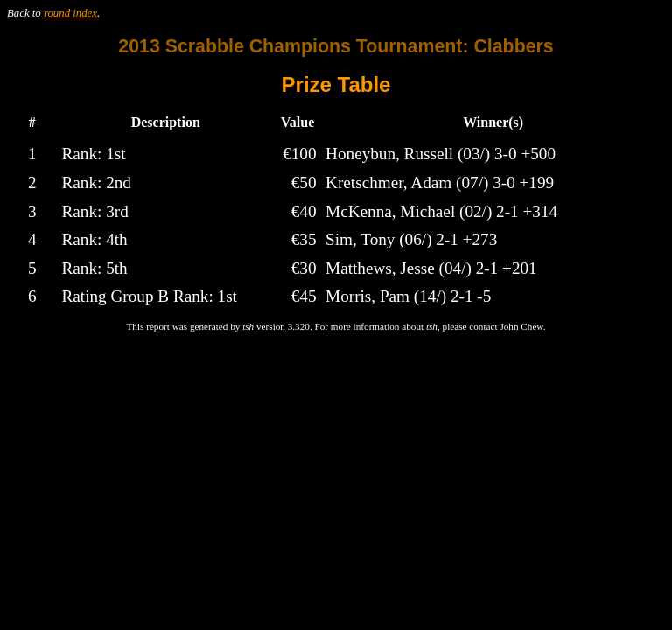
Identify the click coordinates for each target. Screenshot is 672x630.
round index (70, 13)
